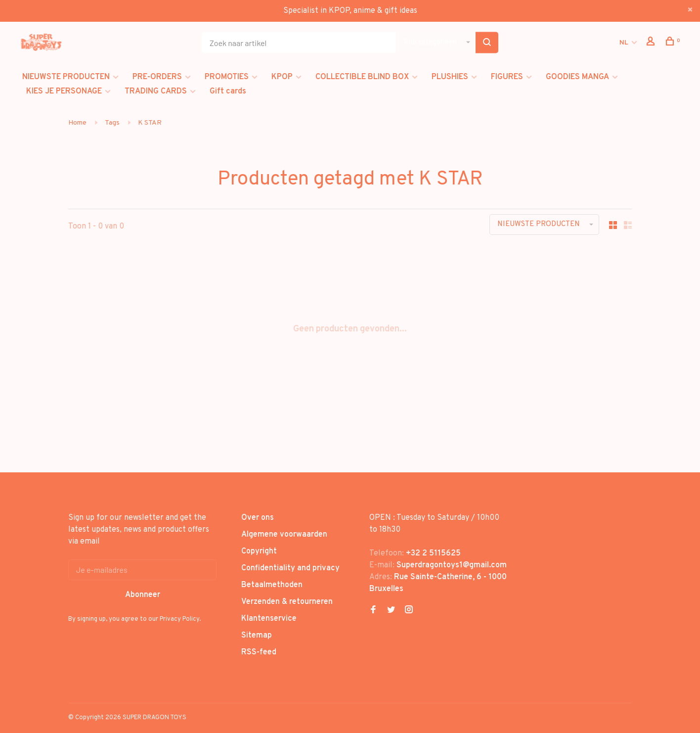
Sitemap (257, 636)
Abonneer (143, 595)
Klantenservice (269, 619)
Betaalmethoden (272, 585)
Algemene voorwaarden (284, 535)
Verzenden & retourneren (287, 602)
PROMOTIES (227, 77)
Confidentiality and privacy (290, 568)
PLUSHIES (450, 77)
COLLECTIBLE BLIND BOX (362, 77)
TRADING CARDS (156, 92)
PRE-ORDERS (157, 77)
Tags (112, 123)
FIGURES (507, 77)
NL (624, 43)
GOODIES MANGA (577, 77)
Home (77, 123)
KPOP (282, 77)
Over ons (258, 518)
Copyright (259, 551)
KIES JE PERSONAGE (64, 92)
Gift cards (228, 92)
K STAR (150, 123)
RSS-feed (259, 652)
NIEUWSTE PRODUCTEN (66, 77)
